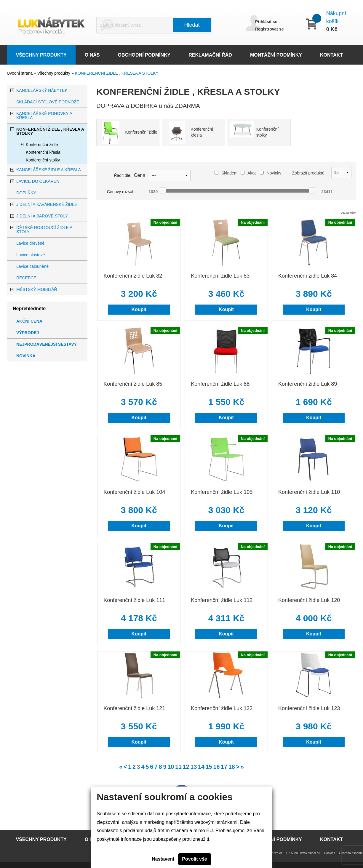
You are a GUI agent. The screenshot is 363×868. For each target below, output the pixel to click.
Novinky (271, 173)
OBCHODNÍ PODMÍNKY (144, 55)
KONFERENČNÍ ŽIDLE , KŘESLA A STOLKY (117, 73)
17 (224, 767)
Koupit (139, 309)
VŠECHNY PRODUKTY (41, 55)
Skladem (226, 173)
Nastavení (163, 859)
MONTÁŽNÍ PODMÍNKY (276, 55)
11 (178, 767)
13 (194, 767)
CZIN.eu (292, 853)
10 (171, 767)
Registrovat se (269, 29)
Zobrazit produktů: (309, 173)
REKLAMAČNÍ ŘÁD (210, 55)
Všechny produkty (54, 73)
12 (186, 767)
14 (201, 767)
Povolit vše (194, 859)
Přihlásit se (266, 22)
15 (209, 767)
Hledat (192, 25)
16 (217, 767)
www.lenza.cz (273, 853)
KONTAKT (331, 55)
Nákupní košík (336, 17)
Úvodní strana (20, 73)
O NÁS (92, 55)
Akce (249, 173)
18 (232, 767)
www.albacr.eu (310, 853)
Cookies (330, 853)
